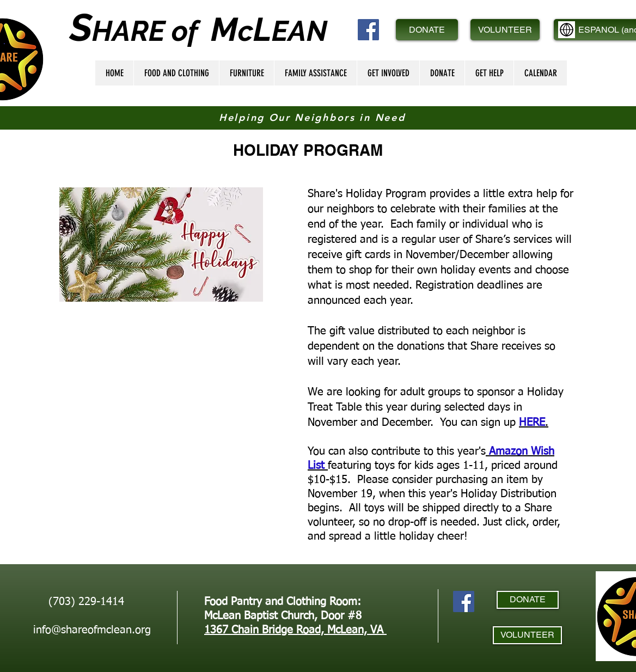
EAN (299, 31)
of (191, 31)
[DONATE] (427, 30)
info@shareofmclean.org (92, 630)
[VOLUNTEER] (505, 30)
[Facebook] (368, 30)
